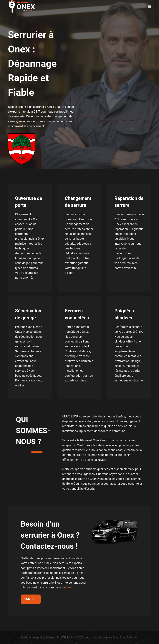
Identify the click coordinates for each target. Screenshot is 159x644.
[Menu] (149, 6)
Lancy (70, 587)
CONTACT (31, 599)
